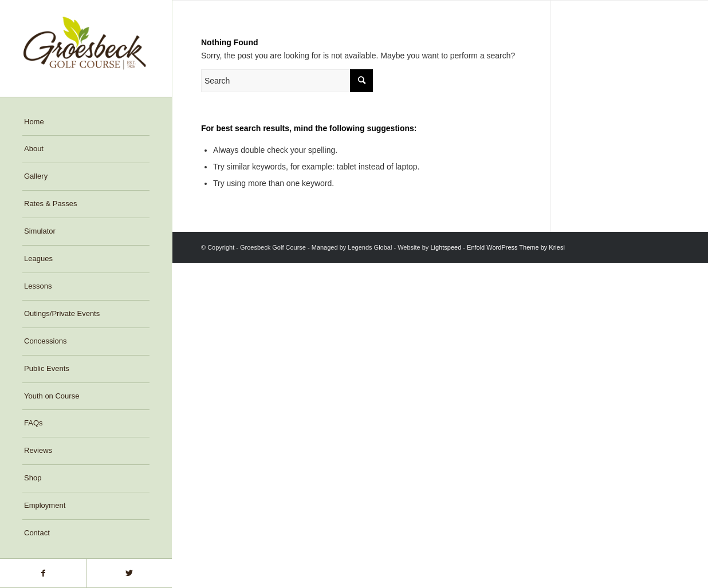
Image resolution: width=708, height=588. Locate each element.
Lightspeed (446, 247)
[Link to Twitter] (129, 573)
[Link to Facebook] (43, 573)
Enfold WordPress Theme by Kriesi (516, 247)
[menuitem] (86, 123)
